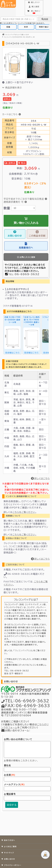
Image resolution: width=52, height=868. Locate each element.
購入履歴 (34, 7)
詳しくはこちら (40, 478)
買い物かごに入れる (26, 221)
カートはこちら (12, 114)
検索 (45, 19)
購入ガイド (34, 2)
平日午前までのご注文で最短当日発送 (25, 199)
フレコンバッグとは (23, 651)
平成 (34, 129)
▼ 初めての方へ (8, 840)
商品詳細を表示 (12, 88)
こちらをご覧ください (24, 512)
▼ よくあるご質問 (9, 846)
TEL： (24, 274)
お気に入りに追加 (26, 257)
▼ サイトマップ (8, 853)
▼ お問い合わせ (8, 859)
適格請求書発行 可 (15, 202)
